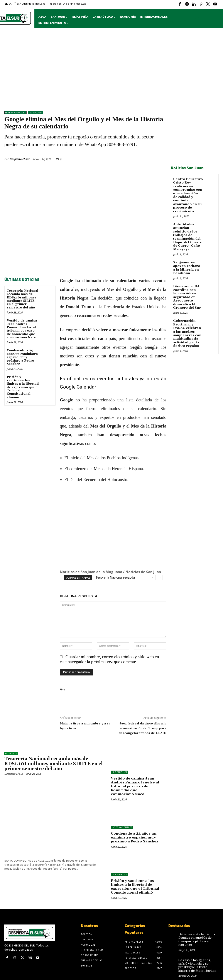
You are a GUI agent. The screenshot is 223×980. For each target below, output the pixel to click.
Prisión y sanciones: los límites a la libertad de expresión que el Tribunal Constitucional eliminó (23, 386)
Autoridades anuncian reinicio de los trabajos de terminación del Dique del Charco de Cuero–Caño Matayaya (188, 232)
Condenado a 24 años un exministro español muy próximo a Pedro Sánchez (22, 356)
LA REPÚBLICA (119, 771)
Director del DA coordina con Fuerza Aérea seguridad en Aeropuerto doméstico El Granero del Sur (186, 289)
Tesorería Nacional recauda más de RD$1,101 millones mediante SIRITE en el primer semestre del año (23, 298)
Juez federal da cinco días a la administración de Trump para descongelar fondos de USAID (143, 727)
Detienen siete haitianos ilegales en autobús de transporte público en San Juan (197, 931)
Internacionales (15, 113)
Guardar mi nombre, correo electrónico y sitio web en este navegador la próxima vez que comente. (109, 658)
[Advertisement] (111, 71)
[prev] (153, 576)
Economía (11, 752)
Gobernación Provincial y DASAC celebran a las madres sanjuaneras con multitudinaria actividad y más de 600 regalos (188, 324)
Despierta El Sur (19, 158)
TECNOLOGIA (35, 113)
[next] (160, 576)
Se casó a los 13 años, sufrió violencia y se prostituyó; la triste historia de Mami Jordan (196, 956)
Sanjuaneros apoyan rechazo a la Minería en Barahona (187, 261)
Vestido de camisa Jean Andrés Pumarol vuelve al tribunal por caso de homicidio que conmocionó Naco (22, 328)
